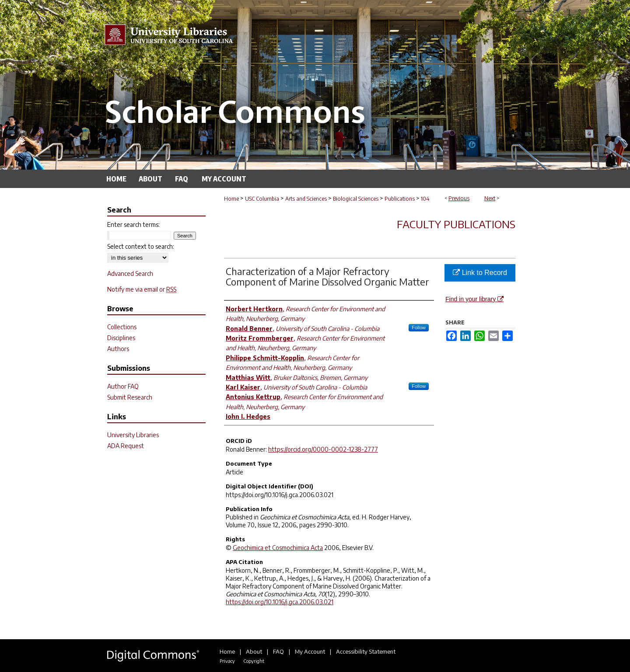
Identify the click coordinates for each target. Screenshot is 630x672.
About (254, 651)
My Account (310, 651)
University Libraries (133, 435)
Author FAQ (123, 386)
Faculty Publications (456, 224)
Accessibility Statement (366, 651)
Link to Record (480, 273)
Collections (122, 327)
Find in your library (474, 299)
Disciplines (121, 338)
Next (490, 198)
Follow (419, 327)
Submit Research (130, 397)
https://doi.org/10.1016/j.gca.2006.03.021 (280, 602)
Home (231, 199)
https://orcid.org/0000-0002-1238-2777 (323, 449)
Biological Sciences (356, 199)
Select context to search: (141, 246)
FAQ (278, 651)
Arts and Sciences (306, 199)
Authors (118, 349)
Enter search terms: (133, 225)
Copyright (254, 661)
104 (425, 199)
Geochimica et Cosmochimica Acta (278, 548)
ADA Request (126, 446)
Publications (400, 199)
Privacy (227, 661)
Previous (459, 198)
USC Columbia (262, 199)
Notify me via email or (142, 289)
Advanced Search (130, 273)
